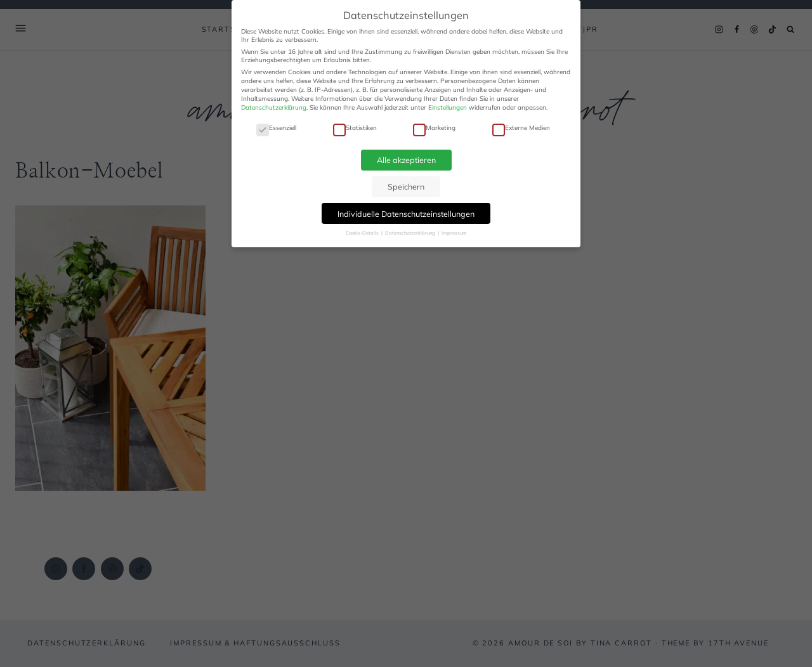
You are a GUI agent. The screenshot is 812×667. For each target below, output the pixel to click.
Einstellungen (448, 107)
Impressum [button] (454, 233)
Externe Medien (521, 128)
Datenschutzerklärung (274, 107)
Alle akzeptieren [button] (406, 160)
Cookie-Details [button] (363, 233)
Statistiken (355, 128)
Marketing (434, 128)
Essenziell (276, 128)
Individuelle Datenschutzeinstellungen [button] (406, 214)
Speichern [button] (406, 186)
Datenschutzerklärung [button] (411, 233)
